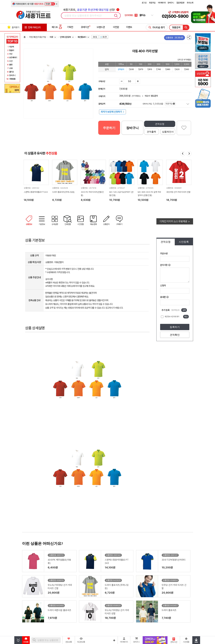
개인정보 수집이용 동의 (172, 317)
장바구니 (171, 3)
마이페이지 (162, 3)
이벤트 (129, 27)
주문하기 (109, 128)
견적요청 (160, 124)
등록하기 (175, 327)
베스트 (57, 27)
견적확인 (175, 335)
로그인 (144, 3)
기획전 (70, 27)
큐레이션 (85, 27)
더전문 (116, 27)
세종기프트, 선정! (91, 10)
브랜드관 (101, 27)
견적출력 (151, 132)
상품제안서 (168, 132)
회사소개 (190, 3)
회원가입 (152, 3)
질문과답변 (180, 3)
